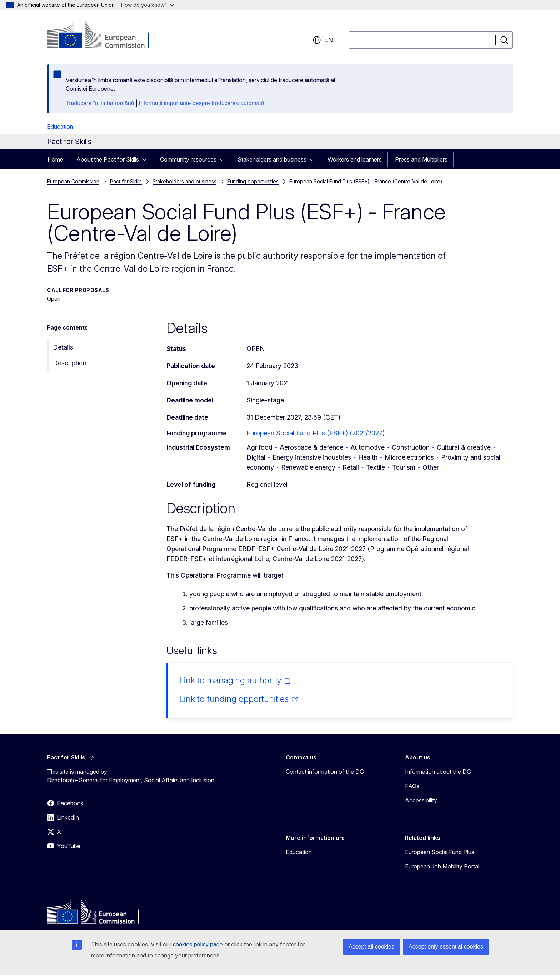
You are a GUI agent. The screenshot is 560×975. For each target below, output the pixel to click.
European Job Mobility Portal (442, 866)
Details (63, 347)
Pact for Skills (126, 181)
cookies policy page (198, 944)
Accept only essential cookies (446, 947)
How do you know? (147, 5)
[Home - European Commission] (105, 36)
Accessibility (421, 800)
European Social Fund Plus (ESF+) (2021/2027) (316, 433)
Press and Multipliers (421, 159)
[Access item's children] (146, 159)
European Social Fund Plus (440, 852)
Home (55, 159)
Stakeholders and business (272, 159)
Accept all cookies (371, 947)
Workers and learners (355, 159)
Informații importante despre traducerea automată (202, 103)
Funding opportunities (253, 181)
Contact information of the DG (325, 772)
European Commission (73, 181)
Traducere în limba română (100, 103)
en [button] (323, 40)
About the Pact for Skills (108, 159)
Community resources (188, 159)
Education (60, 127)
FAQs (412, 786)
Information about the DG (438, 772)
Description (70, 363)
